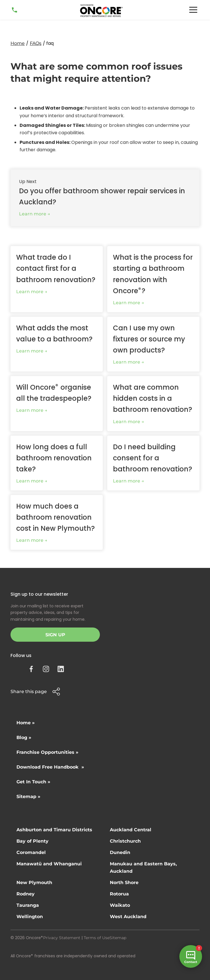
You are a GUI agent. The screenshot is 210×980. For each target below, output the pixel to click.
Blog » (24, 737)
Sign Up (55, 635)
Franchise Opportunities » (47, 752)
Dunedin (120, 852)
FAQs (36, 43)
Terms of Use (97, 938)
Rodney (26, 894)
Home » (26, 723)
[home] (101, 11)
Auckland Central (131, 830)
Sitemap (118, 938)
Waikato (120, 905)
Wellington (30, 917)
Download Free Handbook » (50, 767)
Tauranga (28, 905)
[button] (193, 10)
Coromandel (31, 852)
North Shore (124, 883)
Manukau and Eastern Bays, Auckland (143, 867)
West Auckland (128, 917)
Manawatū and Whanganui (49, 864)
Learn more (33, 214)
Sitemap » (28, 797)
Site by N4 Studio (28, 965)
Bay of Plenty (32, 841)
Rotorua (119, 894)
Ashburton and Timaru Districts (54, 830)
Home (18, 43)
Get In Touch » (33, 782)
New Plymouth (34, 883)
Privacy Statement (62, 938)
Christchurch (125, 841)
